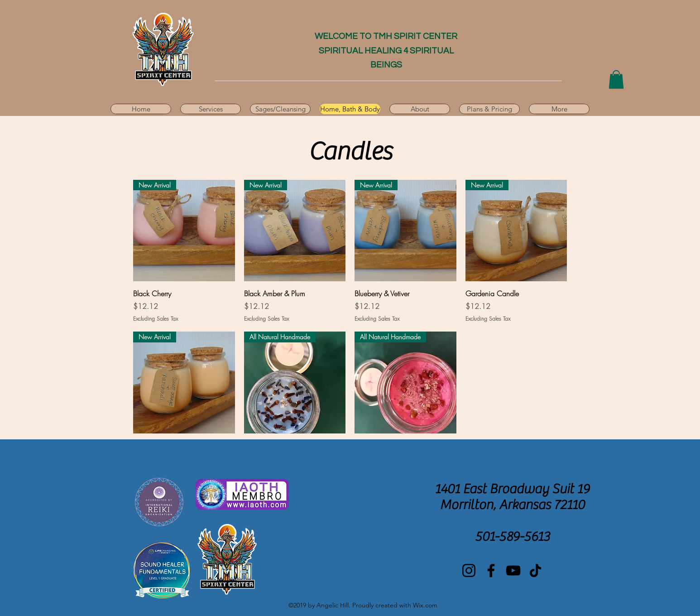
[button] (616, 79)
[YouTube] (513, 570)
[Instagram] (469, 570)
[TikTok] (535, 570)
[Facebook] (491, 570)
